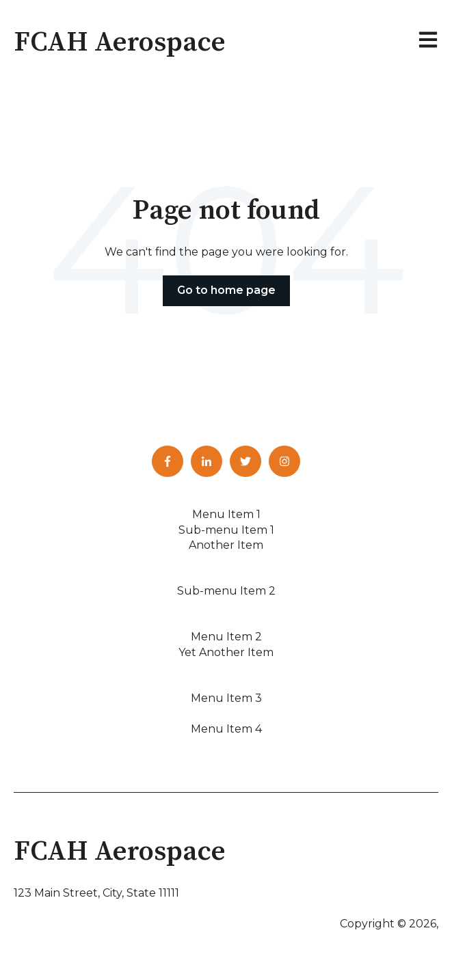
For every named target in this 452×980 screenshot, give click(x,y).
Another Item (226, 545)
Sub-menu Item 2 (226, 591)
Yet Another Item (226, 652)
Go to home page (226, 290)
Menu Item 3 (226, 698)
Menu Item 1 (226, 514)
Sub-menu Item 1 (226, 530)
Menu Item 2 (226, 637)
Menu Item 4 (226, 729)
